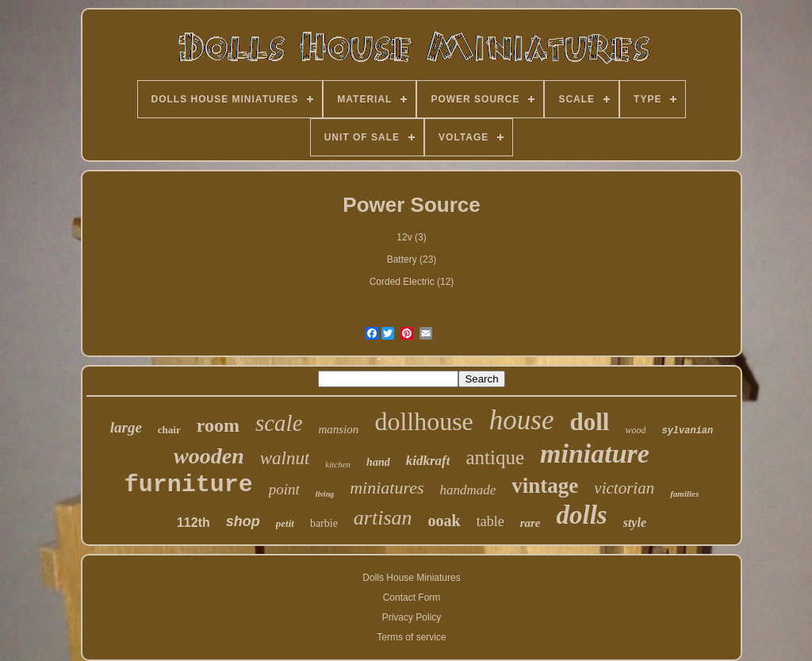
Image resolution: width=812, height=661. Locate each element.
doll (589, 422)
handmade (468, 490)
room (218, 425)
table (490, 521)
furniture (189, 485)
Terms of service (411, 637)
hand (378, 462)
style (635, 523)
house (522, 420)
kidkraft (428, 461)
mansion (339, 429)
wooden (209, 456)
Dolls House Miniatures (411, 578)
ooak (444, 521)
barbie (324, 523)
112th (193, 523)
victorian (624, 488)
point (284, 489)
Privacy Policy (412, 617)
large (126, 427)
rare (530, 523)
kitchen (338, 464)
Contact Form (412, 598)
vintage (545, 486)
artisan (383, 518)
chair (169, 430)
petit (285, 523)
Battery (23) (412, 259)
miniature (595, 453)
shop (243, 521)
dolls (582, 515)
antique (495, 457)
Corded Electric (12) (412, 282)
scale (279, 423)
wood (635, 430)
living (325, 494)
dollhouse (423, 421)
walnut (285, 458)
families (684, 494)
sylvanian (687, 431)
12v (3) (411, 237)
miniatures (387, 488)
